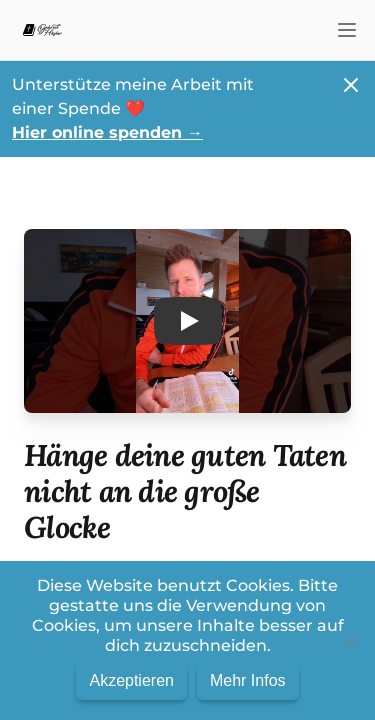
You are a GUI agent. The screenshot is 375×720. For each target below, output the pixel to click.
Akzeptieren (131, 680)
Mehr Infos (248, 680)
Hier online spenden (107, 132)
